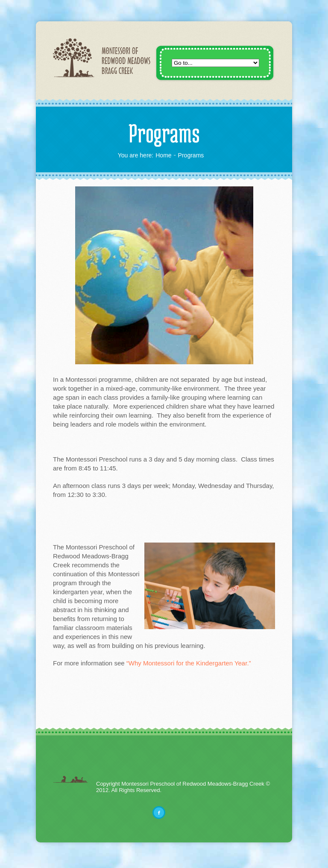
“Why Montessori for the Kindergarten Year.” (189, 663)
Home (163, 155)
